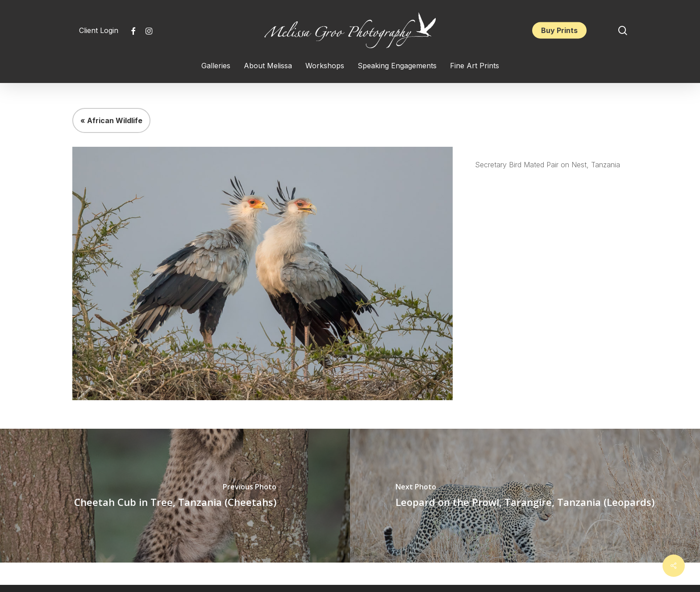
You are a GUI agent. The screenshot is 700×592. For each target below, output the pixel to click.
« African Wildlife (111, 120)
